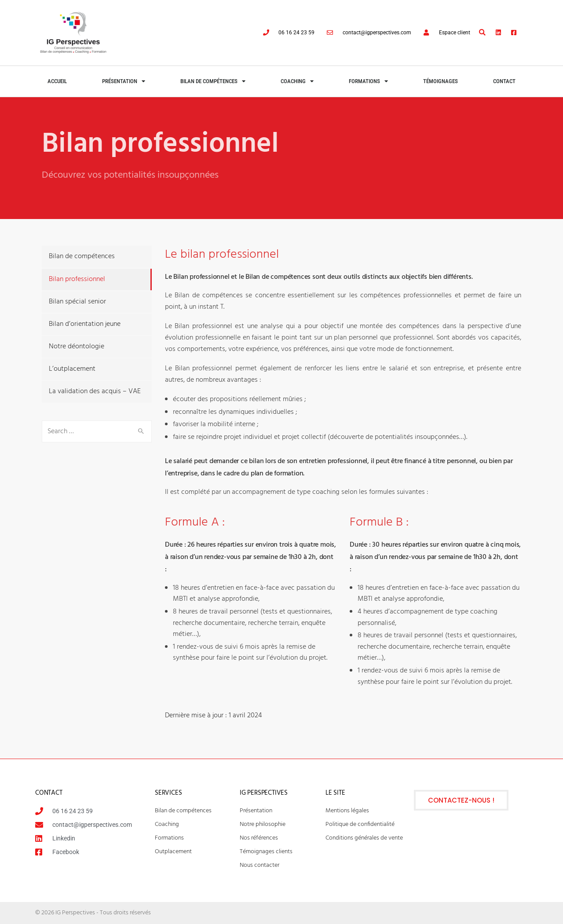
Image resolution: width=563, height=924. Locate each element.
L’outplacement (72, 369)
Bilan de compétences (213, 81)
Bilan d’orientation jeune (85, 324)
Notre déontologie (77, 347)
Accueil (57, 81)
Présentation (124, 81)
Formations (368, 81)
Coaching (297, 81)
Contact (504, 81)
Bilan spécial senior (77, 302)
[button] (482, 33)
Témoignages (441, 81)
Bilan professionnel (77, 279)
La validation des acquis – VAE (95, 391)
